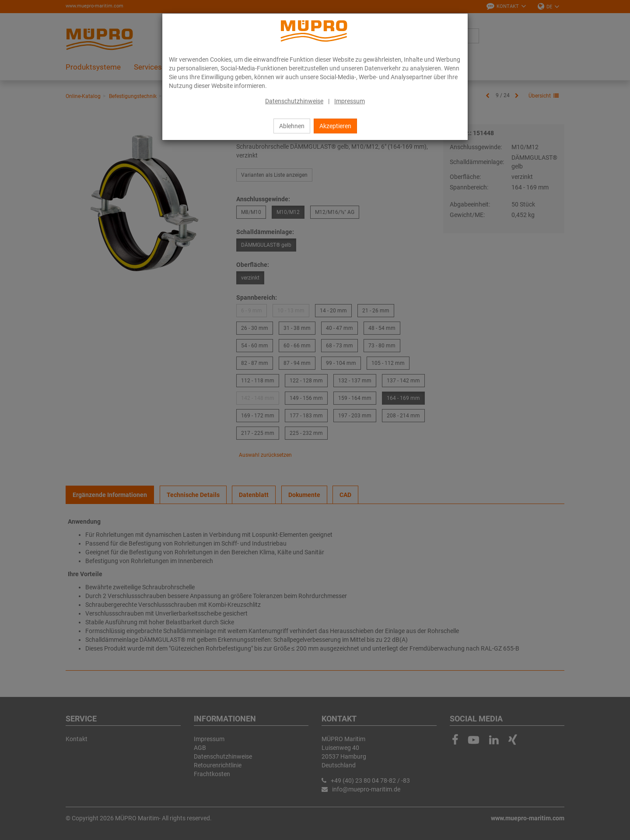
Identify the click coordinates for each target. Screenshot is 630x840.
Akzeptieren (335, 126)
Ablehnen (292, 126)
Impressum (350, 101)
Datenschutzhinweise (294, 101)
